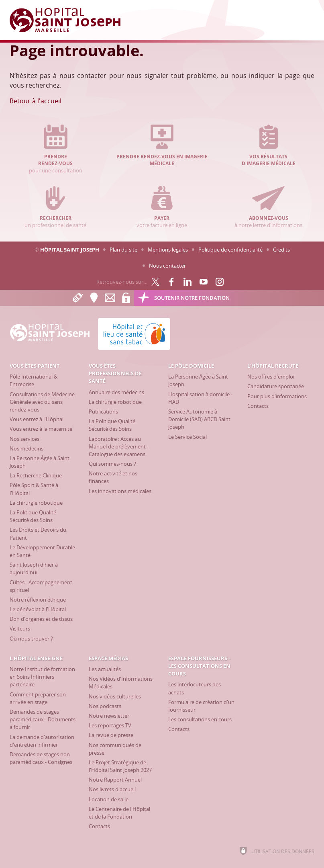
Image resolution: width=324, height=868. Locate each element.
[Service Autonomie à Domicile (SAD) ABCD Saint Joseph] (199, 419)
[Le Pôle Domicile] (191, 366)
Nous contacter (167, 266)
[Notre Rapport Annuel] (115, 780)
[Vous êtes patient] (35, 366)
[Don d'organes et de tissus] (41, 619)
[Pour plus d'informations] (277, 396)
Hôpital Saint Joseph (70, 250)
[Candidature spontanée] (276, 386)
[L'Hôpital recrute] (273, 366)
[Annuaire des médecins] (116, 392)
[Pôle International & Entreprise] (34, 380)
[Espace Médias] (108, 658)
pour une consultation (55, 149)
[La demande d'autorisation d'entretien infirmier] (42, 741)
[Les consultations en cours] (200, 719)
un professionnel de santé (55, 207)
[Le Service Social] (187, 437)
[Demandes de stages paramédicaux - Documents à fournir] (43, 719)
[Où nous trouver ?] (31, 639)
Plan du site (123, 250)
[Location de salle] (109, 799)
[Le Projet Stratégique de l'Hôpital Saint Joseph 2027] (120, 766)
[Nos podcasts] (105, 706)
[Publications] (103, 411)
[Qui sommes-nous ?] (112, 464)
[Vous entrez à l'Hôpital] (37, 419)
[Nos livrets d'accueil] (112, 789)
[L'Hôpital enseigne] (36, 658)
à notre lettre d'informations (269, 207)
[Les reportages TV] (110, 725)
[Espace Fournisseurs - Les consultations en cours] (199, 666)
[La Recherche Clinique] (36, 475)
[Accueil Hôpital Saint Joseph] (70, 20)
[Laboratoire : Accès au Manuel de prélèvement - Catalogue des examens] (119, 446)
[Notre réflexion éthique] (38, 600)
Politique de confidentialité (230, 250)
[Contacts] (258, 406)
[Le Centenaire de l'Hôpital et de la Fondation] (119, 813)
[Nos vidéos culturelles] (115, 696)
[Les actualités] (105, 669)
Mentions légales (168, 250)
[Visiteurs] (20, 628)
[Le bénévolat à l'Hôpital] (38, 609)
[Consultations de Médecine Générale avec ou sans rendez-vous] (42, 402)
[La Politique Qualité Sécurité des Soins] (33, 516)
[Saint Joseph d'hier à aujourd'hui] (34, 568)
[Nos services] (24, 439)
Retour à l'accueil (36, 101)
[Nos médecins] (26, 448)
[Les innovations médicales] (120, 491)
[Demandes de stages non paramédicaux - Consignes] (41, 758)
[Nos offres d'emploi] (271, 377)
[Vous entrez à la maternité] (41, 429)
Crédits (281, 250)
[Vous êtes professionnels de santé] (115, 373)
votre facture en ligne (162, 207)
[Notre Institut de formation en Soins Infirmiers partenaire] (42, 677)
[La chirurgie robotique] (36, 503)
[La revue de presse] (111, 735)
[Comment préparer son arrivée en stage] (38, 698)
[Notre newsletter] (109, 716)
